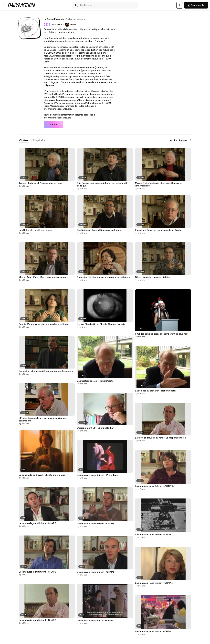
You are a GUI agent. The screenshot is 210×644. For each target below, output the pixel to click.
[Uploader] (180, 5)
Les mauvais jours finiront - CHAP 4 (154, 583)
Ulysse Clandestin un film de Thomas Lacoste (101, 324)
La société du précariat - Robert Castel (156, 391)
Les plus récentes (180, 140)
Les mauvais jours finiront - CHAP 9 (38, 523)
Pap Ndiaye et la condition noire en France (99, 230)
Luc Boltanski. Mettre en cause (35, 230)
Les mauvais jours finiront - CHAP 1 (154, 632)
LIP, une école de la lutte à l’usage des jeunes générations (42, 420)
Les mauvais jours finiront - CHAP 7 (154, 535)
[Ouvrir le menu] (5, 5)
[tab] (24, 141)
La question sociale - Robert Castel (96, 381)
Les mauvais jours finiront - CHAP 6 (38, 572)
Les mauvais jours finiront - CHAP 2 (96, 621)
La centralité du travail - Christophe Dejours (42, 475)
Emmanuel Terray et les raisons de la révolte (158, 230)
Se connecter (196, 5)
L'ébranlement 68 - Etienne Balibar (95, 428)
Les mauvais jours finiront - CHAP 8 (96, 524)
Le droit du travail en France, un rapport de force (160, 438)
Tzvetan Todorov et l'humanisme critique (40, 183)
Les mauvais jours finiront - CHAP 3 (37, 620)
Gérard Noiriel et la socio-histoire (153, 277)
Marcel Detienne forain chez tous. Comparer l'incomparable (158, 185)
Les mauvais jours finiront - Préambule (97, 475)
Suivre (53, 125)
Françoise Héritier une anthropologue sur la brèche (104, 277)
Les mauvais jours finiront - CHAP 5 (96, 572)
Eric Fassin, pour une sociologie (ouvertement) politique (102, 185)
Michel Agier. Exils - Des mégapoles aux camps (43, 277)
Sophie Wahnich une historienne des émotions (43, 324)
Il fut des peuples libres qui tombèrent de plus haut (162, 334)
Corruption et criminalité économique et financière (46, 371)
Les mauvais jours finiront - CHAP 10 (154, 486)
